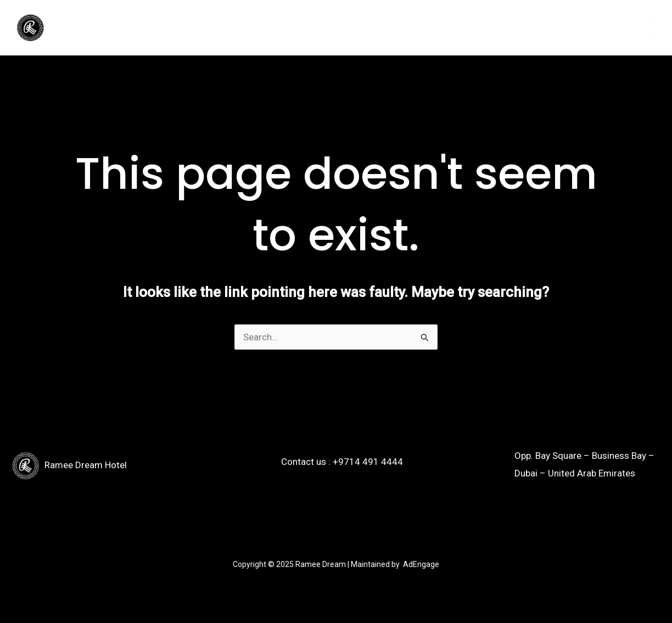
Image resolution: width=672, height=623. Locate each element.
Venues (100, 28)
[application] (117, 28)
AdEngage (421, 564)
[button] (511, 28)
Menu (151, 28)
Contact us (204, 28)
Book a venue (612, 28)
